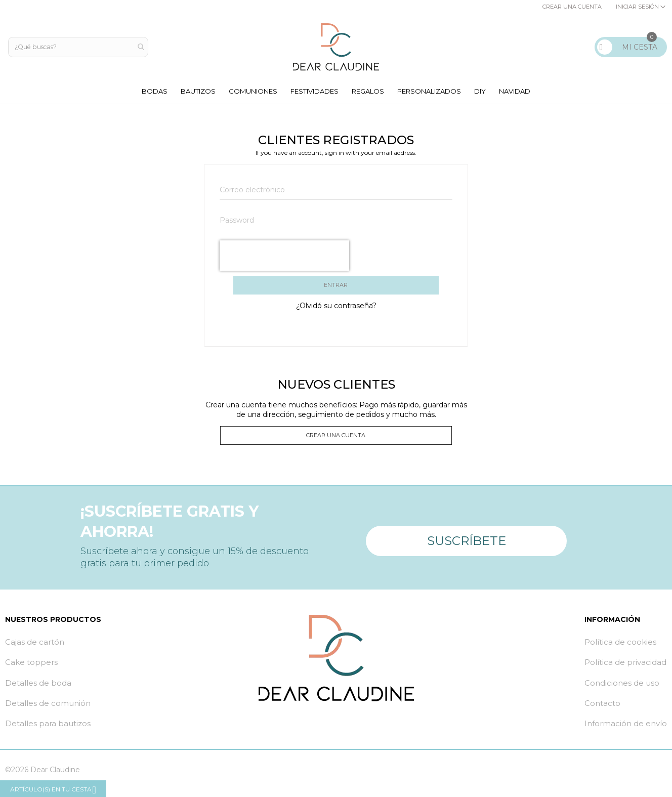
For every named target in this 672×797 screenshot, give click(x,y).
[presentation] (284, 259)
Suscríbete (467, 543)
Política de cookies (620, 649)
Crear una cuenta (572, 7)
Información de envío (626, 730)
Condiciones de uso (622, 689)
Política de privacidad (625, 669)
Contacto (602, 710)
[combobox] (79, 47)
